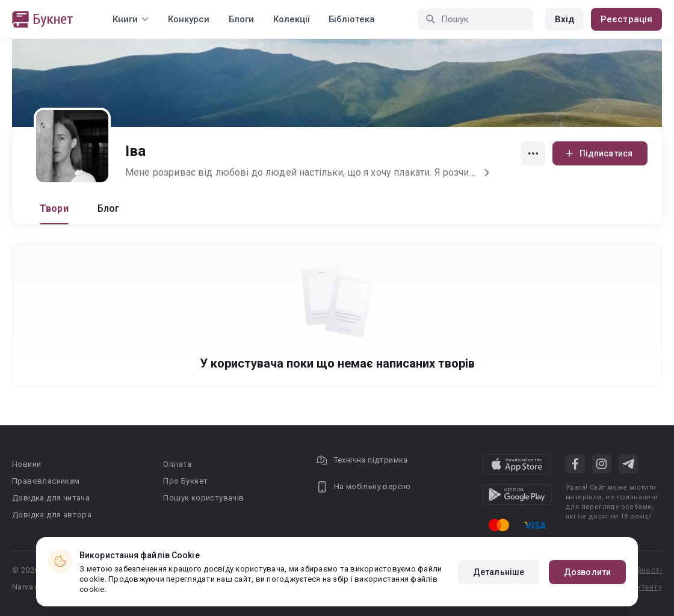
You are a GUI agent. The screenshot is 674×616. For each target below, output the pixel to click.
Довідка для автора (52, 515)
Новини (26, 464)
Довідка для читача (51, 498)
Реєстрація (626, 19)
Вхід (564, 19)
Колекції (291, 19)
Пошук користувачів (203, 498)
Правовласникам (46, 481)
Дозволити (587, 572)
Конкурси (189, 19)
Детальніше (499, 572)
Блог (109, 208)
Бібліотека (352, 19)
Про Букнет (185, 481)
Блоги (241, 19)
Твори (54, 208)
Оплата (177, 464)
